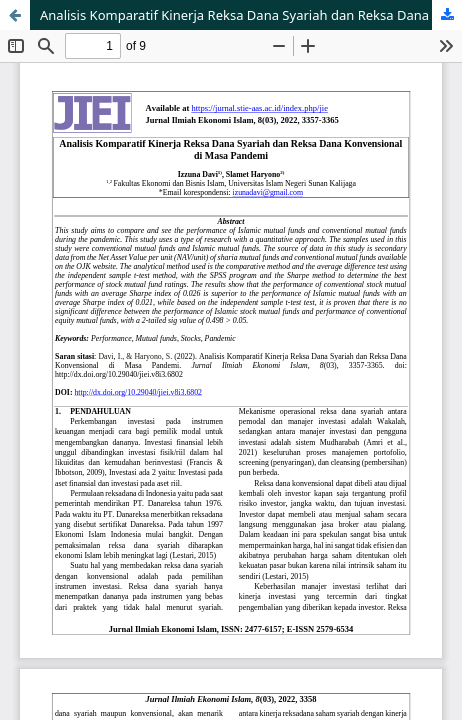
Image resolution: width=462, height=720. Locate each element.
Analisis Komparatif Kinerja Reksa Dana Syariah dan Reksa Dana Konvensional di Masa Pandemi (251, 15)
